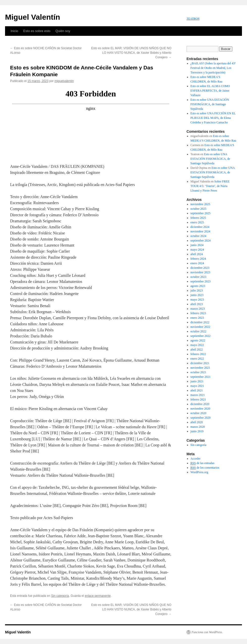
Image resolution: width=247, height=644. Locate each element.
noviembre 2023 (200, 272)
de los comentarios (205, 468)
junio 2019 (197, 431)
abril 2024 (197, 254)
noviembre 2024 (200, 231)
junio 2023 (197, 295)
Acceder (196, 459)
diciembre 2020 (200, 404)
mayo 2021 (197, 386)
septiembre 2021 (201, 377)
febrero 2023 (198, 313)
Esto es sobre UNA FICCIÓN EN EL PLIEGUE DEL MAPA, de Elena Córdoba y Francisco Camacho (213, 118)
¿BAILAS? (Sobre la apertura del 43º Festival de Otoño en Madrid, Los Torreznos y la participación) (213, 68)
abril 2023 (197, 304)
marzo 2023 (198, 309)
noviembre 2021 (200, 368)
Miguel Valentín (33, 17)
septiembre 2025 (201, 213)
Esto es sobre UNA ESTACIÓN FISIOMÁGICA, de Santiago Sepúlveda (210, 104)
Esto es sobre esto (37, 31)
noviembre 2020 (200, 409)
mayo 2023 (197, 300)
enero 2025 (197, 222)
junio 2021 (197, 381)
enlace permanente (98, 596)
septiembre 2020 (201, 418)
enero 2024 (197, 263)
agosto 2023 (198, 286)
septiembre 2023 (201, 281)
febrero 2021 (198, 399)
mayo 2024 (197, 250)
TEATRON (193, 19)
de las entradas (203, 463)
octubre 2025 (198, 209)
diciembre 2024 (200, 227)
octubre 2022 (198, 331)
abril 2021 (197, 390)
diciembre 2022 (200, 322)
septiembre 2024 (201, 240)
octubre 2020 (198, 413)
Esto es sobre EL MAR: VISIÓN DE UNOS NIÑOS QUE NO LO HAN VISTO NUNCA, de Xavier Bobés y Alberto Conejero (131, 53)
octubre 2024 (198, 236)
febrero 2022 (198, 354)
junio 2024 (197, 245)
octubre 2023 (198, 277)
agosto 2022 (198, 340)
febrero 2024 (198, 259)
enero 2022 (197, 359)
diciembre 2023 (200, 268)
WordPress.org (199, 472)
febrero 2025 (198, 218)
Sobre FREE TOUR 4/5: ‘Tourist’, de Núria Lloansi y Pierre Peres (210, 186)
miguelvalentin (64, 81)
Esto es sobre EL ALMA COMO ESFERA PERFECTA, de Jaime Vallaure (210, 91)
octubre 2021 (198, 372)
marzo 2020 (198, 427)
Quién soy (63, 31)
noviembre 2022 (200, 327)
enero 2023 (197, 318)
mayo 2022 (197, 345)
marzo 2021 (198, 395)
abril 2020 (197, 422)
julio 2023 (197, 290)
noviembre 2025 (200, 204)
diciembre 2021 (200, 363)
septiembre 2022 (201, 336)
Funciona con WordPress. (207, 632)
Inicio (14, 31)
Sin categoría (60, 596)
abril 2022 (197, 350)
